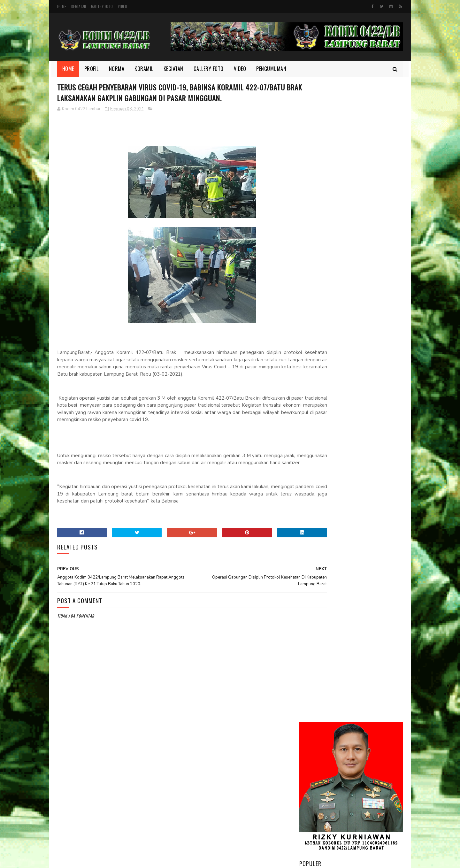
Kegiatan (79, 6)
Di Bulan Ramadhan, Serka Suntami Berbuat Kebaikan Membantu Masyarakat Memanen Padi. (366, 402)
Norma (117, 69)
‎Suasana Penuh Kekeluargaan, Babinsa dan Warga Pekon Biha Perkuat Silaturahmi (367, 572)
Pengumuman (271, 69)
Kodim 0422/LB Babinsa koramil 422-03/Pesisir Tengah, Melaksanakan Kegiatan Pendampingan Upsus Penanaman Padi (345, 320)
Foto (309, 736)
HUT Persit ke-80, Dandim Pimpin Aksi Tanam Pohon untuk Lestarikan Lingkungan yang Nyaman (365, 472)
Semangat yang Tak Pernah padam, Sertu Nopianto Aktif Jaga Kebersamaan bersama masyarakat (369, 437)
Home (62, 6)
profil (310, 780)
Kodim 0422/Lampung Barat (111, 860)
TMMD (309, 790)
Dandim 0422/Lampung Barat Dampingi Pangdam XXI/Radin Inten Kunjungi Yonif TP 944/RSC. (369, 252)
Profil (92, 69)
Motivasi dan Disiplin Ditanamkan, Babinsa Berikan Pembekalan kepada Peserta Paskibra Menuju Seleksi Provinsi (351, 362)
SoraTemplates (212, 860)
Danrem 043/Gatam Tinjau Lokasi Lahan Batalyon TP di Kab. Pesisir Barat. (368, 504)
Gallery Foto (102, 6)
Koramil (144, 69)
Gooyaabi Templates (243, 860)
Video (123, 6)
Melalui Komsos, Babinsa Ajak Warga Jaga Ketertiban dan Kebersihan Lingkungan (368, 284)
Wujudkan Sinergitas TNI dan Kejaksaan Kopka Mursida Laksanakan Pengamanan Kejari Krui (365, 537)
